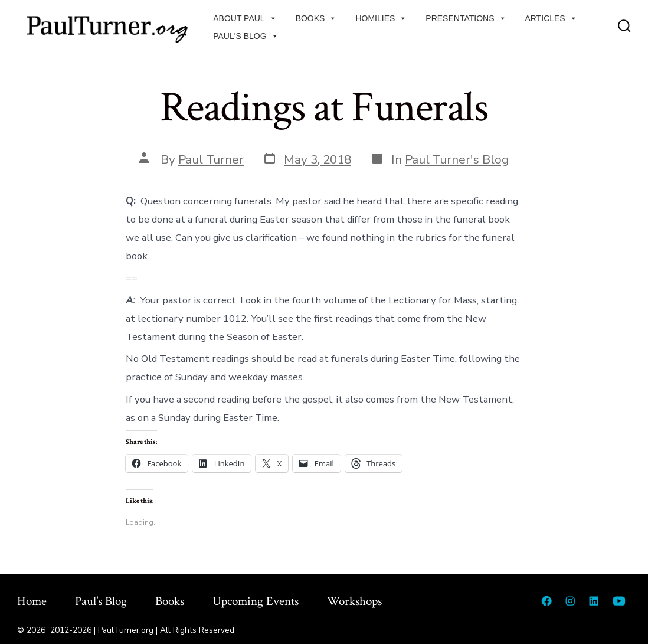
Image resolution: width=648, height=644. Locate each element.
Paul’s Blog (101, 601)
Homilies (381, 18)
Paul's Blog (246, 36)
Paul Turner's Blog (457, 159)
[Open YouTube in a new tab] (619, 601)
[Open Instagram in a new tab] (570, 601)
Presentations (466, 18)
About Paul (245, 18)
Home (32, 601)
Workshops (354, 601)
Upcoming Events (256, 601)
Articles (551, 18)
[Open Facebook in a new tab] (546, 601)
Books (316, 18)
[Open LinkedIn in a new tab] (594, 601)
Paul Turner (211, 159)
